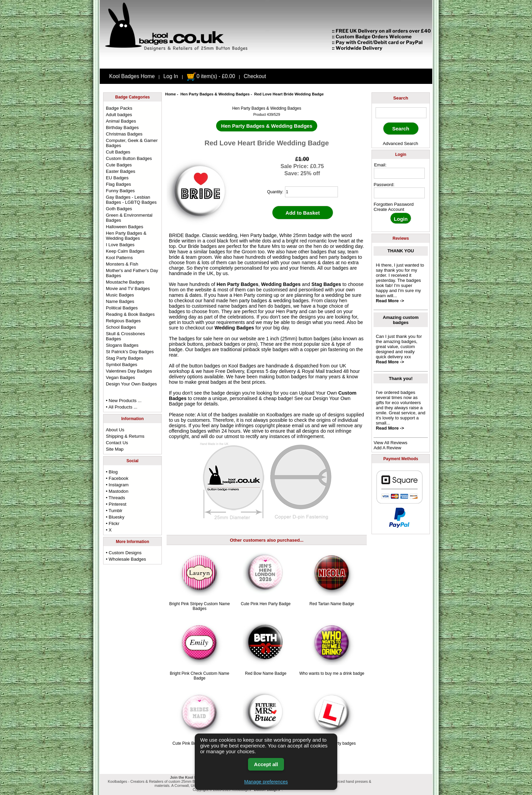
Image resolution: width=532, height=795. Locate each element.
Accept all (266, 764)
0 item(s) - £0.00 (211, 76)
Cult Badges (118, 152)
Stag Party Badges (125, 358)
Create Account (389, 209)
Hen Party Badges (237, 284)
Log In (171, 76)
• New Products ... (124, 401)
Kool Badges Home (132, 76)
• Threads (115, 498)
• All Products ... (122, 407)
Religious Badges (123, 321)
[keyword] (401, 113)
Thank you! (401, 378)
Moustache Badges (125, 282)
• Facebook (117, 478)
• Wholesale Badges (126, 559)
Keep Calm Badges (125, 251)
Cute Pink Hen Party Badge (266, 604)
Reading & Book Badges (130, 314)
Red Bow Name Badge (266, 673)
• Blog (112, 472)
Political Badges (122, 308)
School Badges (121, 327)
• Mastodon (117, 491)
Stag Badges (326, 284)
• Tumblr (114, 511)
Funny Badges (120, 191)
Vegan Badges (120, 377)
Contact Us (117, 443)
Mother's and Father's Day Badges (132, 273)
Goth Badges (119, 209)
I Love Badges (120, 245)
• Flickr (113, 523)
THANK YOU (401, 251)
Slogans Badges (122, 345)
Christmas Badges (124, 134)
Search (401, 98)
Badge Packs (119, 108)
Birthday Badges (122, 128)
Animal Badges (121, 121)
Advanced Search (400, 143)
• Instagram (117, 485)
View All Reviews (390, 443)
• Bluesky (115, 517)
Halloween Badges (125, 227)
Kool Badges (242, 366)
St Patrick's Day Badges (130, 352)
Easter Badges (121, 171)
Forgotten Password (394, 204)
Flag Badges (118, 184)
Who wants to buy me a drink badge (332, 673)
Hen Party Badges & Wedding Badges (215, 94)
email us (301, 426)
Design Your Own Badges (131, 384)
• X (109, 530)
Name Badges (120, 301)
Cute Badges (119, 165)
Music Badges (120, 295)
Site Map (115, 449)
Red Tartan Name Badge (332, 604)
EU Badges (117, 178)
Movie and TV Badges (128, 288)
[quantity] (311, 192)
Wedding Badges (281, 284)
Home (171, 94)
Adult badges (119, 115)
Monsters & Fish (122, 264)
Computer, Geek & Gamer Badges (132, 143)
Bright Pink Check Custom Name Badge (199, 676)
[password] (399, 193)
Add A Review (387, 448)
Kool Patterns (119, 258)
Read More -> (390, 301)
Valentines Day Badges (129, 371)
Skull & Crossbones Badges (125, 336)
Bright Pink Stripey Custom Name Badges (200, 606)
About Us (115, 430)
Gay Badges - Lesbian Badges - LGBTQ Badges (131, 200)
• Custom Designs (124, 553)
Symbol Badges (121, 365)
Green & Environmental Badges (129, 218)
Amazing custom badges (401, 320)
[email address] (399, 173)
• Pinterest (116, 504)
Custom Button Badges (129, 158)
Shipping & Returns (125, 436)
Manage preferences (266, 782)
